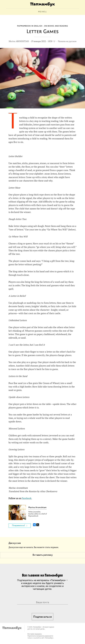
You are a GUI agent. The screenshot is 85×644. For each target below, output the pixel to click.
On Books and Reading (56, 26)
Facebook (27, 498)
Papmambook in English (30, 26)
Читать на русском (67, 41)
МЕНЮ (42, 12)
